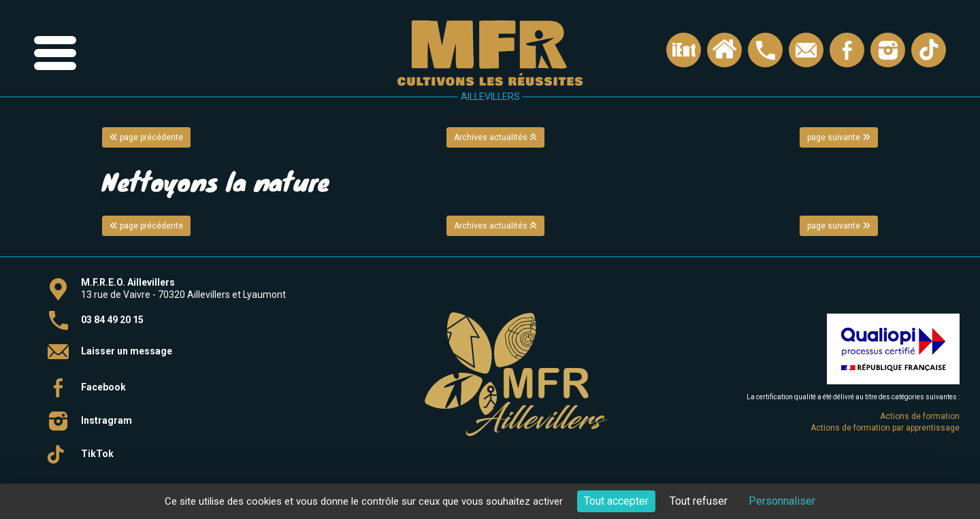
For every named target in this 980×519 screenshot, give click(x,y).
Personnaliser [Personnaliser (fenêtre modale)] (782, 501)
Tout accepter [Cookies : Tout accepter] (616, 501)
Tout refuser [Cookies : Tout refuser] (699, 501)
